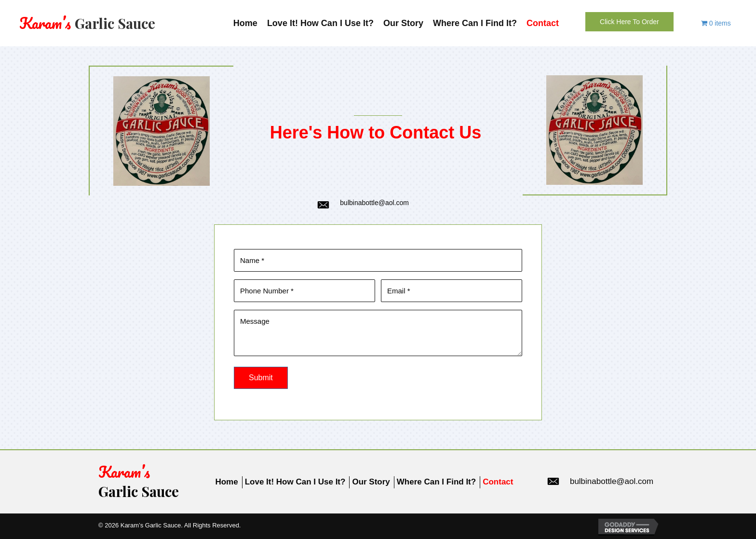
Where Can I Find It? (436, 482)
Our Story (371, 482)
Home (226, 482)
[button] (629, 22)
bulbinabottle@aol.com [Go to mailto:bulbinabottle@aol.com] (374, 203)
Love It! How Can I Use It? (295, 482)
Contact (498, 482)
